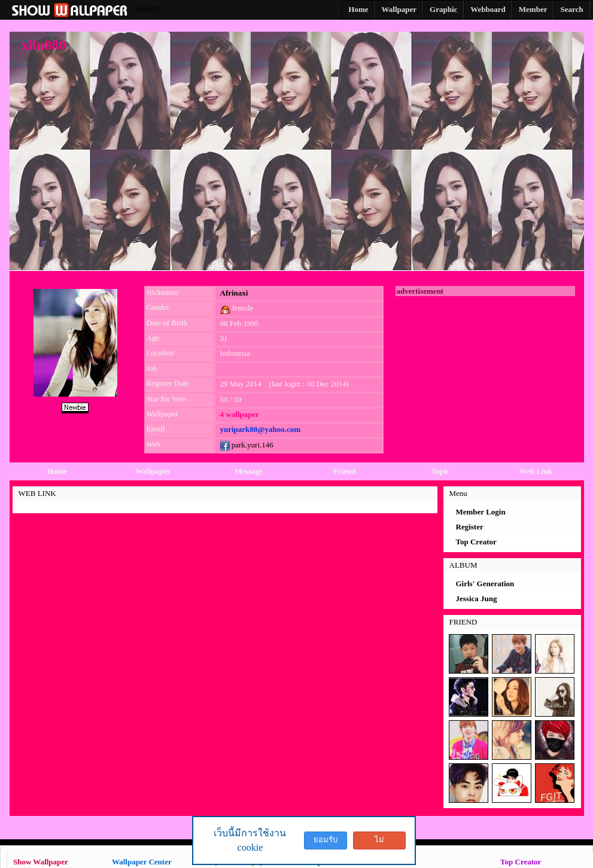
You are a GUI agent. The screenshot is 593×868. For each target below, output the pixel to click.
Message (249, 471)
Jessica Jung (477, 599)
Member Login (481, 512)
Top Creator (476, 542)
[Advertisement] (485, 371)
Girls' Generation (485, 584)
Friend (345, 471)
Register (470, 527)
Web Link (536, 471)
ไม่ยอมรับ (379, 842)
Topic (440, 471)
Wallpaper (153, 471)
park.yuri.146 (247, 445)
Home (57, 471)
